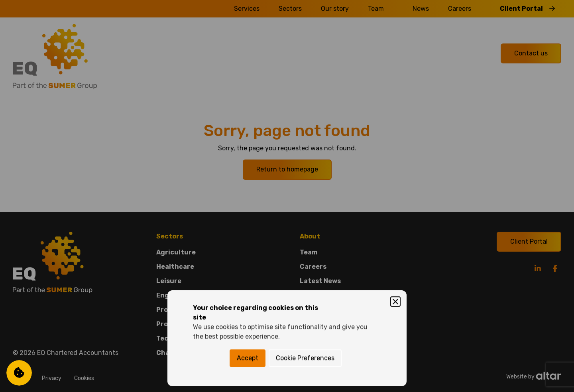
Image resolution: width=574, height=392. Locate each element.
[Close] (395, 160)
